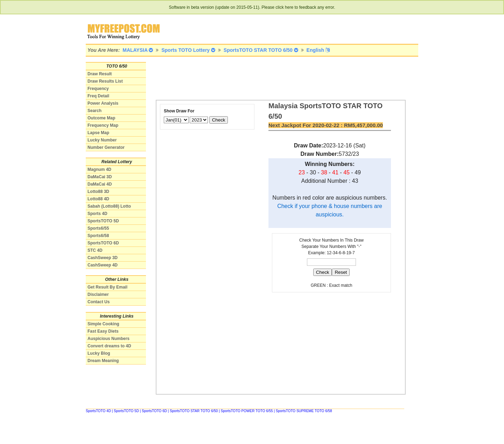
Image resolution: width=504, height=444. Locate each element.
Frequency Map (103, 125)
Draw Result (100, 74)
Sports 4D (97, 214)
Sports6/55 (98, 228)
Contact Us (99, 302)
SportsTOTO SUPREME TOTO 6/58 (304, 411)
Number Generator (106, 147)
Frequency (98, 89)
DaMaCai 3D (100, 177)
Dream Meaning (103, 361)
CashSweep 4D (103, 265)
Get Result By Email (107, 287)
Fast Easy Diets (103, 331)
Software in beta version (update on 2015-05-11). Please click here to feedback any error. (252, 7)
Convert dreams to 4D (109, 346)
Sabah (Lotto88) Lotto (109, 206)
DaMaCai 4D (100, 184)
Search (94, 111)
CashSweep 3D (103, 258)
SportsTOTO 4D (98, 411)
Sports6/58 (98, 236)
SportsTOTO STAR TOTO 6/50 (194, 411)
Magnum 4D (99, 169)
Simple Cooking (103, 324)
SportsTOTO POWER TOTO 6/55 (247, 411)
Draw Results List (105, 81)
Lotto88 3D (98, 192)
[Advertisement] (283, 78)
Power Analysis (103, 103)
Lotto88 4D (98, 199)
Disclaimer (98, 294)
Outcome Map (101, 118)
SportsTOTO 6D (103, 243)
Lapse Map (98, 133)
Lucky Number (102, 140)
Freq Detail (98, 96)
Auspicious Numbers (108, 339)
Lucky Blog (99, 353)
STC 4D (95, 250)
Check (219, 120)
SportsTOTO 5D (103, 221)
